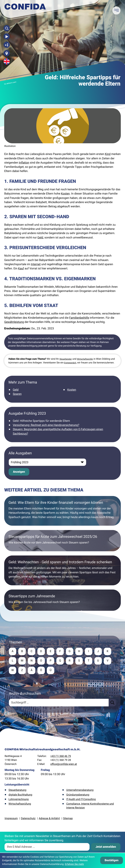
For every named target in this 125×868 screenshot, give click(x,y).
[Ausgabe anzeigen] (19, 472)
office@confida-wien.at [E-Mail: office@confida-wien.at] (64, 764)
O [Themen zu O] (41, 661)
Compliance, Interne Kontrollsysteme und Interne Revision (90, 806)
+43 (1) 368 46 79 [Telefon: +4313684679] (61, 756)
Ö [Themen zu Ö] (41, 671)
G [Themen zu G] (70, 651)
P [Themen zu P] (51, 661)
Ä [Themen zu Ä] (32, 671)
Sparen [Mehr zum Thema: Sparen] (17, 394)
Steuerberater (66, 359)
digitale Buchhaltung (20, 795)
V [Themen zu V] (109, 661)
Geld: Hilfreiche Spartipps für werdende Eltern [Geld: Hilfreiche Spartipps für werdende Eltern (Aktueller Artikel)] (41, 421)
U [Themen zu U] (99, 661)
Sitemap (68, 819)
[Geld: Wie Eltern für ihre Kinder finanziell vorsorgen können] (62, 511)
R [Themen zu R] (70, 661)
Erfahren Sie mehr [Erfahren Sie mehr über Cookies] (74, 864)
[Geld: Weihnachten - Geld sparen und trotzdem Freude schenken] (62, 570)
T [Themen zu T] (90, 661)
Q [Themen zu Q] (61, 661)
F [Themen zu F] (61, 651)
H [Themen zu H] (80, 651)
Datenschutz (28, 819)
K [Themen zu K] (109, 651)
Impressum (11, 819)
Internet (36, 264)
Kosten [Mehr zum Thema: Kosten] (72, 390)
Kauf (21, 269)
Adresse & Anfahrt (49, 819)
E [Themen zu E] (51, 651)
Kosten (65, 194)
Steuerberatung (17, 790)
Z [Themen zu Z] (22, 671)
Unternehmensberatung (80, 790)
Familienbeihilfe (79, 318)
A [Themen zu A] (13, 651)
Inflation (24, 163)
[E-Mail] (47, 847)
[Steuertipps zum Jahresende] (62, 600)
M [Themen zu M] (22, 661)
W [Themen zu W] (13, 671)
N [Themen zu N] (32, 661)
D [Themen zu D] (41, 651)
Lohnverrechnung (19, 800)
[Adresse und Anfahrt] (7, 53)
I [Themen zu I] (90, 651)
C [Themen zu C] (32, 651)
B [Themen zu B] (22, 651)
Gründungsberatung (78, 795)
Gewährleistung (14, 322)
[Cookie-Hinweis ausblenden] (112, 860)
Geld (40, 238)
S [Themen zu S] (80, 661)
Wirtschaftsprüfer (85, 359)
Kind (108, 154)
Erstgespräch (70, 363)
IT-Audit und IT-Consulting (81, 800)
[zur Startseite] (25, 8)
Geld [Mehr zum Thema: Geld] (16, 390)
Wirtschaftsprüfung (20, 804)
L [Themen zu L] (13, 661)
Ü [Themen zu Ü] (51, 671)
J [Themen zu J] (99, 651)
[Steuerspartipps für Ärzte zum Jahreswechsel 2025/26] (62, 541)
